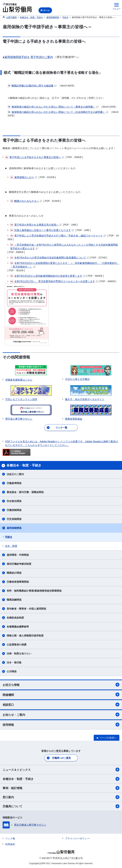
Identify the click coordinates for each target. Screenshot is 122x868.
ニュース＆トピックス (61, 770)
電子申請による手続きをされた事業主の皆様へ (35, 157)
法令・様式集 (14, 662)
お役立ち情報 (61, 685)
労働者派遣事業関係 (18, 582)
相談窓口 (61, 704)
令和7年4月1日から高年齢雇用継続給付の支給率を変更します (48, 276)
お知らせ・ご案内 (61, 715)
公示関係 (12, 671)
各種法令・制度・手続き (61, 779)
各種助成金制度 (15, 618)
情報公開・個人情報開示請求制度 (25, 636)
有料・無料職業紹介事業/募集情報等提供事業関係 (34, 591)
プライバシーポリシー (77, 838)
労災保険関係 (14, 519)
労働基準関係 (14, 483)
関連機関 (61, 694)
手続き (9, 537)
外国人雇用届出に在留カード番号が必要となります (42, 230)
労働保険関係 (14, 510)
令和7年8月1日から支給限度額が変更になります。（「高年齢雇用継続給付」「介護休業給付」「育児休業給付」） (65, 265)
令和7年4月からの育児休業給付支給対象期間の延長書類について (50, 258)
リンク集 (10, 838)
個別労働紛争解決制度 (19, 564)
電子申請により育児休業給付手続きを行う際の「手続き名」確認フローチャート (58, 236)
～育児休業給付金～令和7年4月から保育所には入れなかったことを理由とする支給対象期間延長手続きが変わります (64, 246)
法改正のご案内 (15, 474)
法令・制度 (11, 546)
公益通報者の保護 (17, 645)
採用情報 (61, 725)
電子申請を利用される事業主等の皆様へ (36, 225)
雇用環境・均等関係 (18, 555)
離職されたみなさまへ (26, 201)
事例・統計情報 (61, 788)
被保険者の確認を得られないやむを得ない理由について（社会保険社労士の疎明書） (58, 112)
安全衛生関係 (14, 501)
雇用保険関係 (14, 528)
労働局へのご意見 (61, 758)
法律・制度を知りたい (19, 654)
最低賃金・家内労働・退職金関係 (25, 492)
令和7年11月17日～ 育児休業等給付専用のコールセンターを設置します (54, 281)
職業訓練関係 (14, 600)
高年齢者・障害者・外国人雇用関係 (26, 609)
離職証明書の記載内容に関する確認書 (32, 86)
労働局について (61, 806)
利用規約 (10, 844)
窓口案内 (61, 797)
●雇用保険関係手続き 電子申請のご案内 (28, 57)
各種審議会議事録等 (18, 627)
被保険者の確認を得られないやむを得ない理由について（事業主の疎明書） (53, 107)
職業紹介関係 (14, 573)
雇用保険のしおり (24, 177)
